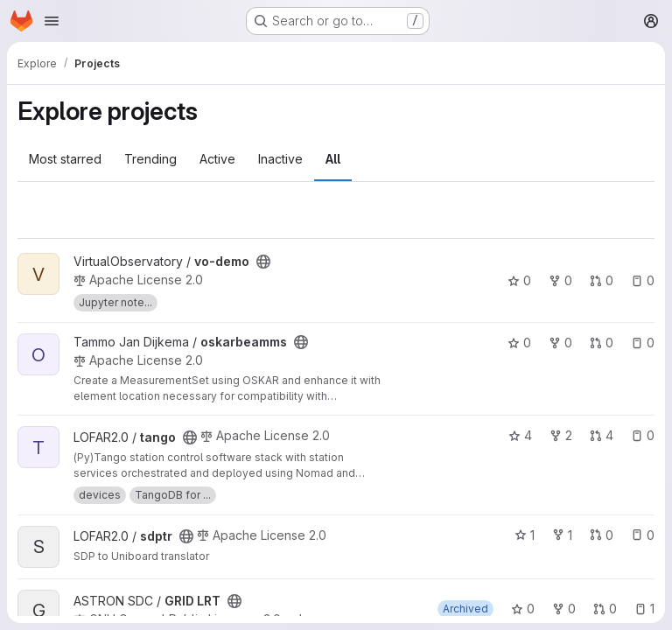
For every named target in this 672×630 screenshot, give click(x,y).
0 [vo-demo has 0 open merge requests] (602, 280)
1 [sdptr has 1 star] (525, 535)
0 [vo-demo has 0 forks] (560, 280)
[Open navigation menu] (52, 21)
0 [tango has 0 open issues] (643, 435)
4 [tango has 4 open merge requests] (602, 435)
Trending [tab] (150, 159)
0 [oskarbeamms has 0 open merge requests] (602, 343)
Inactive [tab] (280, 159)
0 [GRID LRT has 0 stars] (523, 609)
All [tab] (333, 159)
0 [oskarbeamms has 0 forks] (560, 343)
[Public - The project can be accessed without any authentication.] (263, 262)
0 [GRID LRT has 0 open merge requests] (605, 609)
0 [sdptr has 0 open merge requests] (602, 535)
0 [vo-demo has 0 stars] (519, 280)
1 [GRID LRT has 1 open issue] (644, 609)
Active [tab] (217, 159)
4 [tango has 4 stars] (520, 435)
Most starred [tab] (65, 159)
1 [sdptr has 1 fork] (562, 535)
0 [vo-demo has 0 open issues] (643, 280)
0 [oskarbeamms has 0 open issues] (643, 343)
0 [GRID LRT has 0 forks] (564, 609)
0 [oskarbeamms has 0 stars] (519, 343)
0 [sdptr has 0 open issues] (643, 535)
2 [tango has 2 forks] (561, 435)
